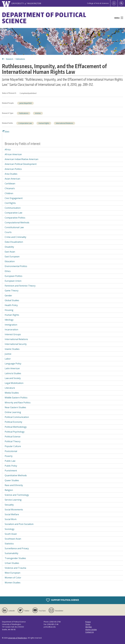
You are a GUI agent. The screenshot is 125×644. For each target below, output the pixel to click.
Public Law (10, 461)
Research (10, 59)
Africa (8, 150)
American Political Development (21, 164)
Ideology (9, 320)
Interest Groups (13, 334)
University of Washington (17, 638)
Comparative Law (25, 123)
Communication (13, 208)
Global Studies (12, 300)
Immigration (11, 325)
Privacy (88, 622)
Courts (8, 232)
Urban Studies (12, 563)
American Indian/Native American (22, 159)
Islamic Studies (12, 349)
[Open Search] (121, 3)
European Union (13, 281)
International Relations (64, 123)
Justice (8, 354)
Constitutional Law (14, 227)
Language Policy (13, 364)
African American (13, 154)
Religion (9, 490)
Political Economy (13, 422)
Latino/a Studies (13, 373)
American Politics (13, 169)
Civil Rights (10, 203)
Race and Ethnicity (14, 485)
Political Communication (17, 417)
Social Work (11, 519)
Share (6, 131)
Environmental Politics (16, 266)
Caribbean (10, 184)
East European (12, 257)
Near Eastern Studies (15, 407)
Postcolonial (11, 451)
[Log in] (114, 3)
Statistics (9, 544)
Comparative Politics (15, 218)
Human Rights (44, 123)
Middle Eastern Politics (16, 398)
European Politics (14, 276)
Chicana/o (10, 188)
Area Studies (11, 174)
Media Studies (12, 393)
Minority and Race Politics (18, 403)
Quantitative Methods (16, 475)
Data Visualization (14, 242)
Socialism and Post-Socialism (19, 524)
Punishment (11, 471)
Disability (9, 247)
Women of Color (13, 578)
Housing (9, 310)
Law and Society (13, 378)
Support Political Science (62, 600)
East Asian (10, 252)
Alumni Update (91, 630)
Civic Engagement (14, 198)
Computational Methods (17, 223)
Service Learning (13, 500)
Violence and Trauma (15, 568)
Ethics (8, 271)
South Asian (11, 534)
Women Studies (13, 583)
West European (12, 573)
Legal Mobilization (14, 383)
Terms (88, 624)
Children (9, 193)
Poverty (9, 456)
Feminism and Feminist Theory (20, 286)
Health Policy (11, 305)
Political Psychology (15, 432)
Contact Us (90, 632)
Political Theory (13, 441)
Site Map (89, 627)
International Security (16, 344)
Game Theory (12, 291)
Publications (20, 59)
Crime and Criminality (15, 237)
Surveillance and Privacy (17, 548)
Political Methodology (16, 427)
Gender (8, 296)
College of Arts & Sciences (98, 3)
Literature (10, 388)
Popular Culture (13, 446)
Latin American (12, 368)
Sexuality (9, 505)
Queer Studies (12, 480)
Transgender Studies (15, 558)
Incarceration (11, 330)
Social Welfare (12, 514)
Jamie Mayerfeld (25, 103)
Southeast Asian (13, 539)
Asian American (12, 179)
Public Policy (11, 466)
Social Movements (14, 510)
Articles (38, 113)
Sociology (10, 529)
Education (10, 261)
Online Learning (13, 412)
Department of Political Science (44, 18)
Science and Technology (17, 495)
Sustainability (11, 553)
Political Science (13, 437)
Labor (8, 359)
